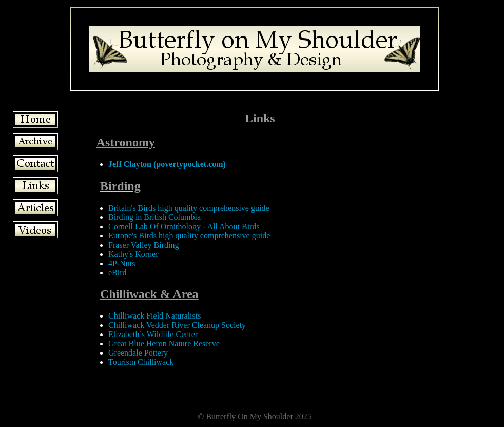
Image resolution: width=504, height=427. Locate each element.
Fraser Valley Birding (143, 245)
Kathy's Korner (133, 254)
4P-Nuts (122, 263)
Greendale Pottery (138, 353)
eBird (118, 273)
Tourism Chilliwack (141, 362)
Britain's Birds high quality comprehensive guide (189, 208)
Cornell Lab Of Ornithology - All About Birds (184, 226)
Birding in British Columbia (154, 217)
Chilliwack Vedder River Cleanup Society (177, 325)
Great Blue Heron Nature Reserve (164, 344)
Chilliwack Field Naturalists (154, 316)
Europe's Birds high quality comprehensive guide (189, 236)
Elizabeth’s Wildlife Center (153, 334)
